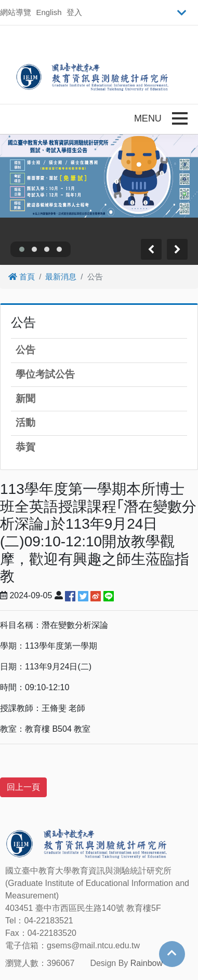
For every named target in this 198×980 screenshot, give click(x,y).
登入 (74, 12)
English (49, 12)
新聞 (25, 399)
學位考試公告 (45, 374)
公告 (25, 350)
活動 (25, 422)
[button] (22, 249)
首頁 (22, 277)
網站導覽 (16, 12)
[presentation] (151, 249)
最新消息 (61, 277)
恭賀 (25, 447)
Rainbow (147, 963)
